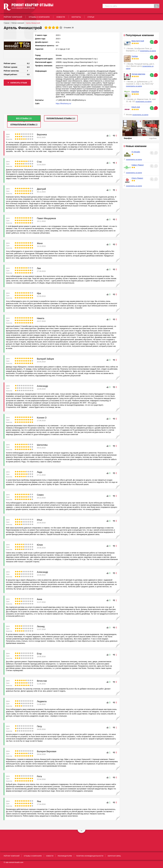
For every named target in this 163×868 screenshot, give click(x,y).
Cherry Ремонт (137, 178)
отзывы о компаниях (39, 17)
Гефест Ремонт (138, 165)
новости (61, 17)
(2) (24, 124)
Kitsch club (136, 107)
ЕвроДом (135, 92)
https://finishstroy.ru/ (63, 104)
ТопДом (135, 56)
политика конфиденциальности (90, 856)
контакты (76, 17)
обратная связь (114, 856)
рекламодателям (65, 856)
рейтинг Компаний (13, 17)
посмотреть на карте (148, 51)
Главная (7, 23)
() (24, 118)
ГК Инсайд (136, 152)
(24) (61, 118)
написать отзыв (17, 83)
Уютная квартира (138, 74)
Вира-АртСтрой (138, 41)
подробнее (153, 138)
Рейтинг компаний (18, 23)
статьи (91, 17)
